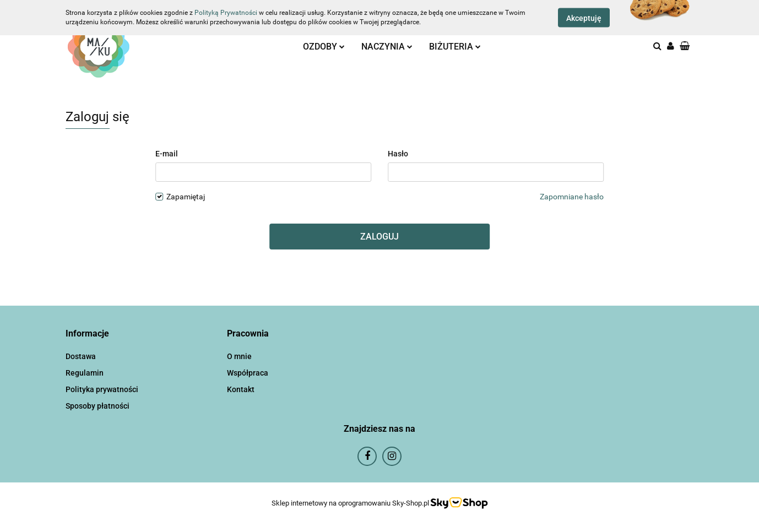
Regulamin (85, 373)
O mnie (239, 356)
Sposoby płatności (97, 406)
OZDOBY (324, 47)
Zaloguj (379, 237)
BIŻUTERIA (455, 47)
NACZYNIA (387, 47)
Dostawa (81, 356)
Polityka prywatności (102, 389)
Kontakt (241, 389)
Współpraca (248, 373)
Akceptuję (584, 18)
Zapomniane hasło (572, 197)
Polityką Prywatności (226, 13)
